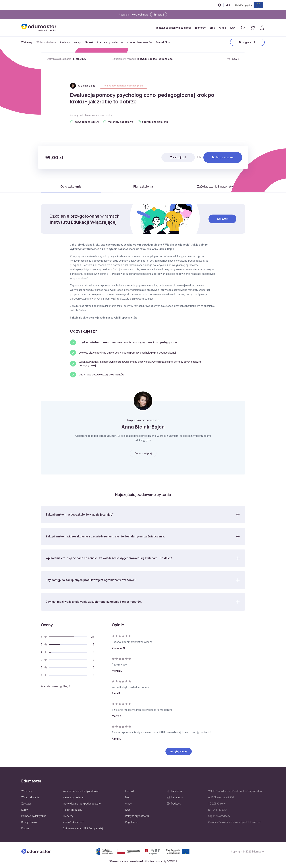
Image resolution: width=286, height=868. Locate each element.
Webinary (27, 42)
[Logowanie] (262, 28)
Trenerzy (200, 28)
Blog (212, 28)
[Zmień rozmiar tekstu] (228, 5)
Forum (25, 829)
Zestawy (65, 42)
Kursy (77, 42)
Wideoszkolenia (46, 42)
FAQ (232, 28)
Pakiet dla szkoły (73, 810)
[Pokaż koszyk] (253, 28)
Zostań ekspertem (74, 823)
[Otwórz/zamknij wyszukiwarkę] (243, 28)
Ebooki (89, 42)
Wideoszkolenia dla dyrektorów (81, 792)
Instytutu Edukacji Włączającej (155, 59)
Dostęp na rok (247, 42)
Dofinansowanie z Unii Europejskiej (83, 829)
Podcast (174, 804)
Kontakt (130, 792)
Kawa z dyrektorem (74, 798)
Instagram (175, 798)
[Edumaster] (39, 28)
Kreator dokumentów (139, 42)
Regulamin (131, 823)
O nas (223, 28)
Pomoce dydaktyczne (110, 42)
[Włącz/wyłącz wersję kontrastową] (219, 5)
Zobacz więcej (143, 453)
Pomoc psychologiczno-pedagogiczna (124, 86)
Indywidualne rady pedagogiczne (82, 804)
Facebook (174, 792)
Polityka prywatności (137, 816)
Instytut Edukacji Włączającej (174, 28)
